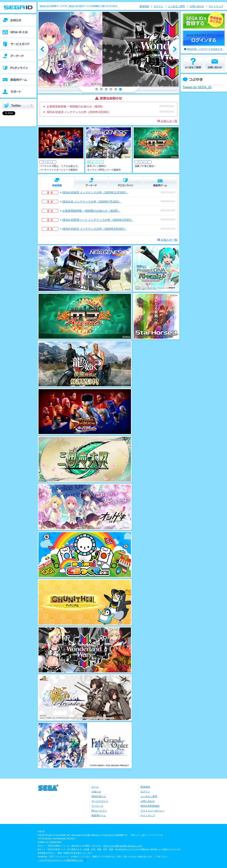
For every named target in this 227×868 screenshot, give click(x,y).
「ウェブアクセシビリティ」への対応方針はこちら (61, 860)
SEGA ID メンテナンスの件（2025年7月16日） (92, 202)
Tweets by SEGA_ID (197, 87)
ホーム (95, 787)
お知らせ (96, 792)
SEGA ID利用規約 (150, 806)
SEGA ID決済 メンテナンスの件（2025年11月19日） (95, 192)
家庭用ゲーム (99, 816)
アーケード (97, 806)
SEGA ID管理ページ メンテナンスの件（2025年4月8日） (98, 220)
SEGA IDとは (99, 796)
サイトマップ (216, 6)
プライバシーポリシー (152, 811)
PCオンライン (99, 811)
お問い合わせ (197, 6)
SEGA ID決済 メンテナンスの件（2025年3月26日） (79, 112)
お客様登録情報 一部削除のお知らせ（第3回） (76, 106)
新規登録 (144, 6)
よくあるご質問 (176, 6)
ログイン (159, 6)
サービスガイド (100, 801)
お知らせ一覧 (169, 121)
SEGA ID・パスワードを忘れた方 (205, 49)
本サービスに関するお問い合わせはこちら (123, 846)
